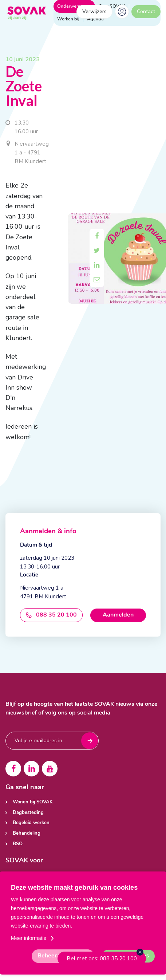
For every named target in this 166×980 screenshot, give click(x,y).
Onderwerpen (74, 6)
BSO (18, 844)
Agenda (95, 19)
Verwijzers (94, 11)
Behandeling (27, 833)
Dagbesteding (28, 813)
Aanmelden (118, 615)
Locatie (29, 575)
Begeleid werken (31, 823)
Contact (146, 11)
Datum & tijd (36, 545)
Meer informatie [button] (29, 938)
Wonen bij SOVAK (33, 802)
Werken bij (68, 19)
